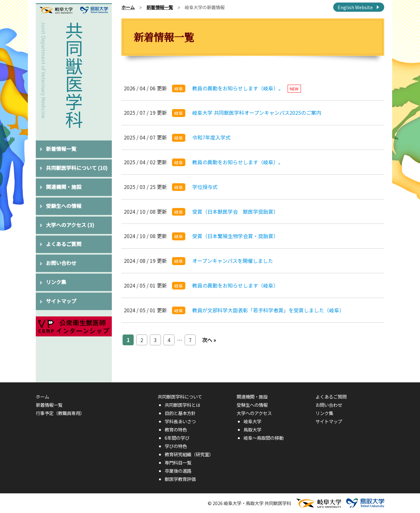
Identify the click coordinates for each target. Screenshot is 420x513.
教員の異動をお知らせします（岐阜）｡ (237, 162)
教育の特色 (176, 429)
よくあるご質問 (64, 244)
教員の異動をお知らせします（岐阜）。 (247, 88)
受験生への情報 (64, 206)
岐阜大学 (252, 421)
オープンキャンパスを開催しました (233, 261)
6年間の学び (177, 438)
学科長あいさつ (180, 421)
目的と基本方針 (180, 413)
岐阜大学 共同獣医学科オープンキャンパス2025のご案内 (257, 113)
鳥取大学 (252, 429)
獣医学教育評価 (180, 479)
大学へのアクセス (70, 225)
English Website (355, 7)
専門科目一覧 (178, 462)
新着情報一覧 (61, 149)
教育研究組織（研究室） (189, 454)
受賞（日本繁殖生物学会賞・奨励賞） (235, 236)
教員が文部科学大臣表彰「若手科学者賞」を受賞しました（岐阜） (268, 310)
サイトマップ (61, 301)
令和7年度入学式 (211, 137)
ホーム (128, 7)
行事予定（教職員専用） (60, 413)
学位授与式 (205, 187)
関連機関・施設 (64, 187)
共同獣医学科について (77, 168)
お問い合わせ (61, 263)
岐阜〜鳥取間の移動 (264, 438)
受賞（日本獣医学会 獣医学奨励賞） (235, 211)
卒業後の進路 (178, 471)
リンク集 (56, 282)
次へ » (209, 340)
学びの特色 (176, 446)
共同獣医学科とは (182, 405)
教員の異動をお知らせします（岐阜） (235, 285)
